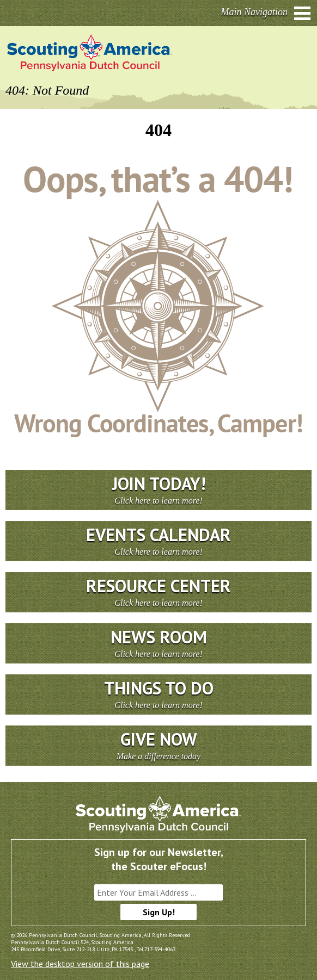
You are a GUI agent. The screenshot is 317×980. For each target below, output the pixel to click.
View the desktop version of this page (80, 964)
